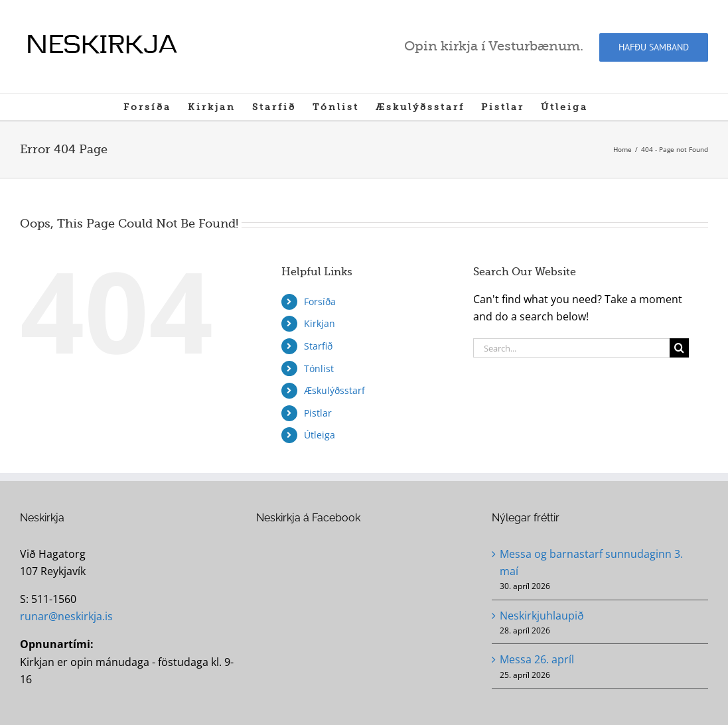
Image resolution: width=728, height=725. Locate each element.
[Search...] (572, 348)
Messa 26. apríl (537, 659)
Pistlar (318, 413)
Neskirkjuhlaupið (542, 616)
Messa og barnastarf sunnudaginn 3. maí (591, 562)
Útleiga (320, 435)
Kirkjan (320, 323)
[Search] (679, 348)
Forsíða (320, 301)
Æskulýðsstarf (334, 390)
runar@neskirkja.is (66, 616)
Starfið (318, 346)
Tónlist (319, 368)
